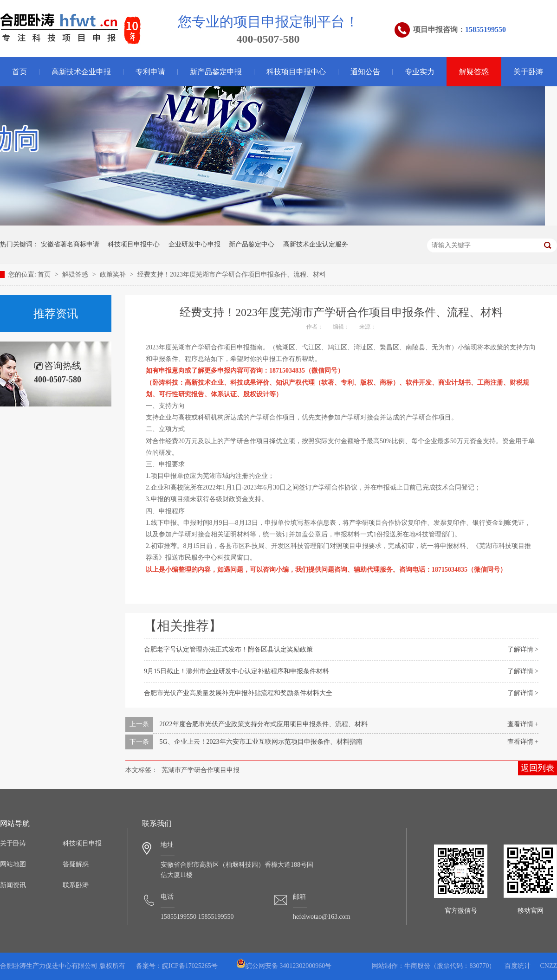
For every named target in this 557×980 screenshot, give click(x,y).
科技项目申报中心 (296, 72)
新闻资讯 (13, 885)
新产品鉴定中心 (252, 244)
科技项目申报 (82, 843)
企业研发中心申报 (194, 244)
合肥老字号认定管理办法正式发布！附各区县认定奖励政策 (228, 649)
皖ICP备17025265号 (190, 966)
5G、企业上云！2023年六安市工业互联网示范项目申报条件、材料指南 (261, 742)
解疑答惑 (474, 72)
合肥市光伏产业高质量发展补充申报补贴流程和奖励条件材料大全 (238, 693)
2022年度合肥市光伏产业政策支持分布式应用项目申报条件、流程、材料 (264, 724)
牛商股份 (417, 966)
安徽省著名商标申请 (70, 244)
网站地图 (13, 864)
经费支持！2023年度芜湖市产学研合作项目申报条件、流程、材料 (232, 274)
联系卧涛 (76, 885)
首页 (45, 274)
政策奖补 (114, 274)
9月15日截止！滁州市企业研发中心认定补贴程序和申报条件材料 (236, 671)
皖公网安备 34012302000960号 (284, 966)
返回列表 (538, 768)
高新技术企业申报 (81, 72)
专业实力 (420, 72)
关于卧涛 (528, 72)
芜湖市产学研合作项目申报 (201, 770)
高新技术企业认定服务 (316, 244)
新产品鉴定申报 (216, 72)
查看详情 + (523, 724)
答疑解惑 (76, 864)
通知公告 (365, 72)
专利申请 (150, 72)
